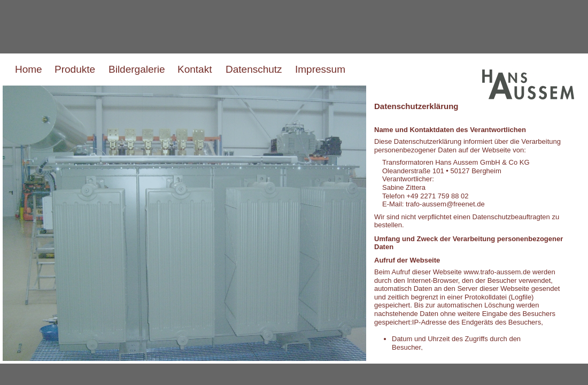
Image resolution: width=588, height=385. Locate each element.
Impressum (320, 69)
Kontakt (195, 69)
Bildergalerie (137, 69)
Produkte (75, 69)
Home (29, 69)
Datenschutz (254, 69)
